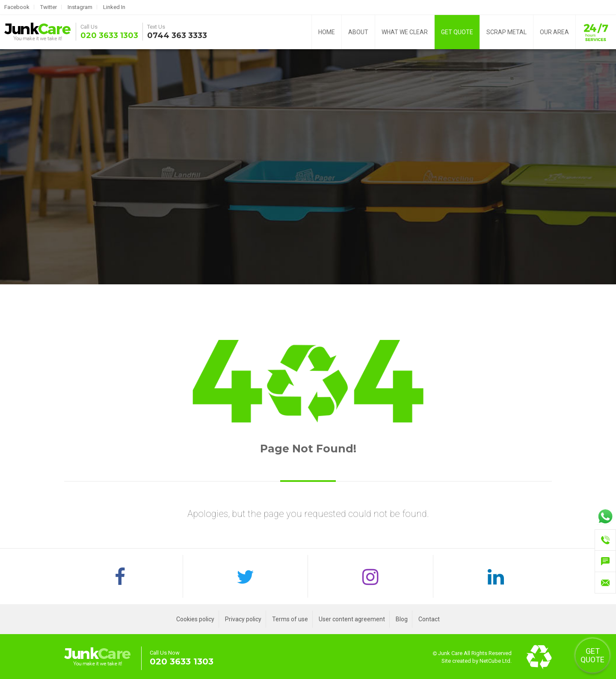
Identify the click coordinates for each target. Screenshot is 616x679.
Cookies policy (195, 619)
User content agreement (352, 619)
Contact (429, 619)
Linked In (114, 7)
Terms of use (290, 619)
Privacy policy (243, 619)
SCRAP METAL (506, 32)
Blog (402, 619)
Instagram (80, 7)
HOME (327, 32)
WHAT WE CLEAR (405, 32)
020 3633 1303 (109, 35)
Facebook (17, 7)
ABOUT (358, 32)
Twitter (49, 7)
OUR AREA (554, 32)
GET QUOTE (457, 32)
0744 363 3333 (177, 35)
